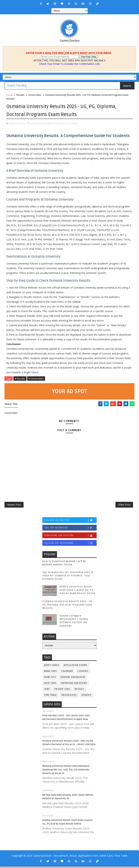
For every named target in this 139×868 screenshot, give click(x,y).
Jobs (47, 691)
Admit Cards (52, 667)
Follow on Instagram (70, 544)
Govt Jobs (50, 685)
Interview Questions (74, 685)
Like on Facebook (70, 529)
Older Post (124, 505)
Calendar (67, 673)
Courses (83, 673)
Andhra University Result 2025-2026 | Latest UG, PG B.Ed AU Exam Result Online (78, 591)
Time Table (50, 696)
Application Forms (76, 667)
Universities (35, 95)
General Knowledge (73, 679)
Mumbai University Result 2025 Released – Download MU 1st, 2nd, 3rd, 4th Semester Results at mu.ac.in (67, 771)
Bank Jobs (51, 673)
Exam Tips (50, 679)
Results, (59, 123)
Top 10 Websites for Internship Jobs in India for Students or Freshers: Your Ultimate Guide (68, 577)
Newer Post (14, 505)
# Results (20, 378)
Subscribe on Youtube (70, 537)
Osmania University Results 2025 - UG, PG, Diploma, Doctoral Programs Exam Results (68, 606)
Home (10, 95)
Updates (87, 696)
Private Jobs (62, 691)
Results (20, 95)
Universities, (71, 123)
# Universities (36, 378)
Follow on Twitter (70, 522)
